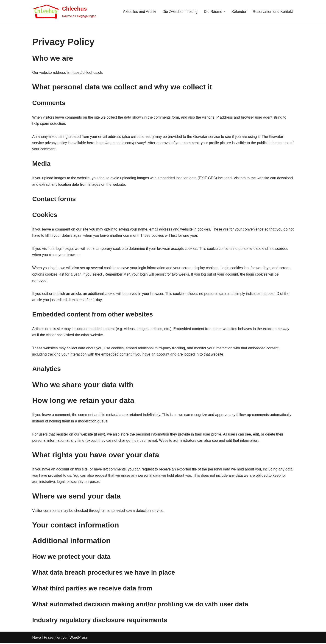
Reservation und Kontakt (273, 12)
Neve (37, 638)
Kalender (239, 12)
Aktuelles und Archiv (139, 12)
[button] (224, 11)
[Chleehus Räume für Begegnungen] (64, 11)
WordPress (79, 638)
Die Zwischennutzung (180, 12)
